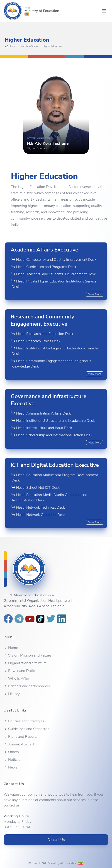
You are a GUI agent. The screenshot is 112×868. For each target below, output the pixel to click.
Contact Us (56, 840)
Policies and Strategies (24, 721)
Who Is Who (16, 678)
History (12, 694)
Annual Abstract (19, 744)
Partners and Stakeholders (27, 686)
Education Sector (29, 46)
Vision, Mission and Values (28, 655)
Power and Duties (20, 671)
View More (95, 294)
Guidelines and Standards (26, 729)
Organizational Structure (25, 663)
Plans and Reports (21, 737)
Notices (12, 760)
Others (11, 752)
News (11, 767)
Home (10, 46)
